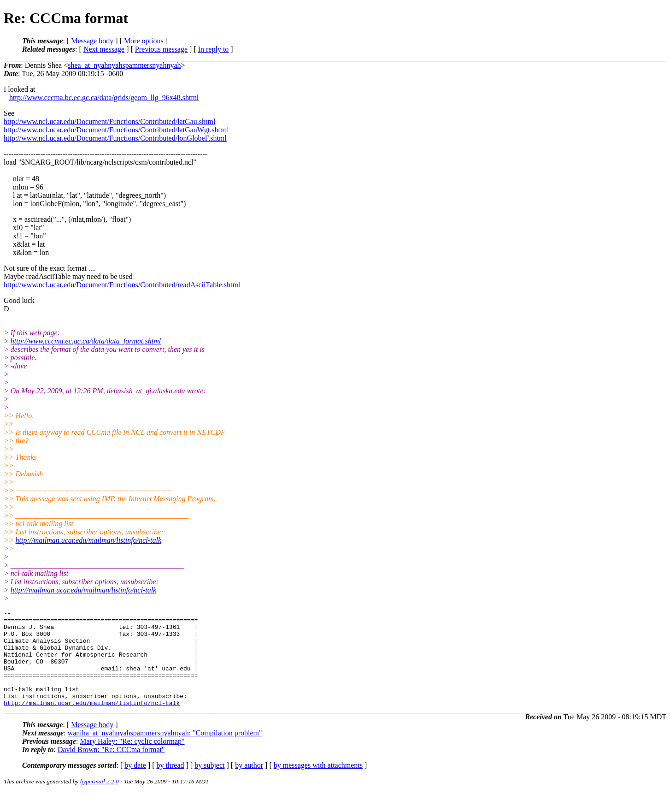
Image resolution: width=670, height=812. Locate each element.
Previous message (161, 49)
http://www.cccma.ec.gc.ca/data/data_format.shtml (86, 341)
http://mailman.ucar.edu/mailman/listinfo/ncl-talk (88, 540)
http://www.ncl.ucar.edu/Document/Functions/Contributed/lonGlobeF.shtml (115, 138)
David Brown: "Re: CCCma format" (111, 769)
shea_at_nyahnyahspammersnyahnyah (124, 65)
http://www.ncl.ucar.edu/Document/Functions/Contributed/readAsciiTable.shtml (122, 285)
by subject (209, 785)
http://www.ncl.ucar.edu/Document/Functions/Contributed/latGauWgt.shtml (116, 130)
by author (249, 785)
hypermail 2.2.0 (100, 801)
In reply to (214, 49)
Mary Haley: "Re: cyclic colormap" (132, 761)
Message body (92, 41)
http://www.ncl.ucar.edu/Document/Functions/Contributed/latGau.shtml (109, 122)
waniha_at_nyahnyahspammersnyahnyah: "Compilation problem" (165, 752)
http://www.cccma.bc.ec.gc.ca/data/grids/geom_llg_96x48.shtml (104, 98)
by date (135, 785)
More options (144, 41)
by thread (170, 785)
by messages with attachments (318, 785)
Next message (104, 49)
